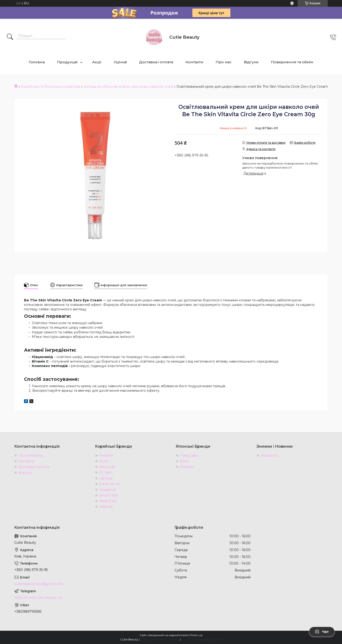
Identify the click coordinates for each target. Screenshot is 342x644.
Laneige (106, 478)
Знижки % (269, 455)
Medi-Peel (108, 501)
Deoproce (108, 490)
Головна (37, 62)
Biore (184, 461)
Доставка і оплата (156, 62)
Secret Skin (109, 495)
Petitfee (106, 455)
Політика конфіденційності (202, 639)
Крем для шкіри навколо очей (147, 87)
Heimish (106, 507)
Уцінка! (120, 62)
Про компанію (31, 455)
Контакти (194, 62)
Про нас (224, 62)
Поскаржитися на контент (160, 639)
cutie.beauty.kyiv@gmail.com (39, 584)
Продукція (67, 62)
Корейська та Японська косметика (50, 87)
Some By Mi (109, 484)
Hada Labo (189, 455)
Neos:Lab (107, 467)
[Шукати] (10, 37)
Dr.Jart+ (106, 473)
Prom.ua (196, 635)
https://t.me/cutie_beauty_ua (38, 598)
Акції (97, 62)
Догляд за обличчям (101, 87)
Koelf (104, 461)
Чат (322, 632)
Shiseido (187, 467)
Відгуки (251, 62)
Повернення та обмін (292, 62)
